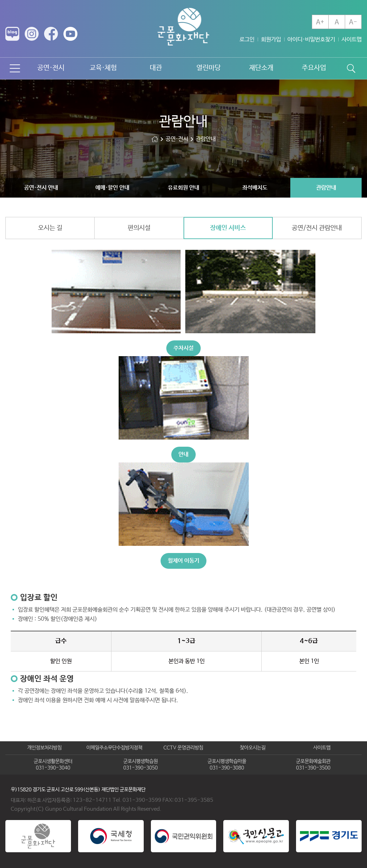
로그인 (247, 40)
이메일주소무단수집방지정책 (114, 748)
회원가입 (271, 40)
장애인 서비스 (228, 228)
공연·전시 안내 (41, 188)
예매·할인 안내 (112, 188)
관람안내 (326, 188)
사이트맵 (352, 40)
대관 (156, 68)
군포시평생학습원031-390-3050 (140, 765)
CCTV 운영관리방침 (183, 748)
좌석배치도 (255, 188)
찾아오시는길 (253, 748)
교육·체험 (103, 68)
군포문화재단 (155, 139)
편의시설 (139, 228)
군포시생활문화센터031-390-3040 (53, 765)
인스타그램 (32, 34)
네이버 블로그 (12, 34)
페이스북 (51, 34)
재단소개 (261, 68)
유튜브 (70, 34)
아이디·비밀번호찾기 (311, 40)
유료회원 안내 (183, 188)
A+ (320, 22)
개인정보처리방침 (44, 748)
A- (353, 22)
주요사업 (314, 68)
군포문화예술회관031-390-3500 (313, 765)
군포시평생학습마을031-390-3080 (227, 765)
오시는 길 (50, 228)
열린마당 (209, 68)
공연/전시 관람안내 (317, 228)
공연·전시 (51, 68)
